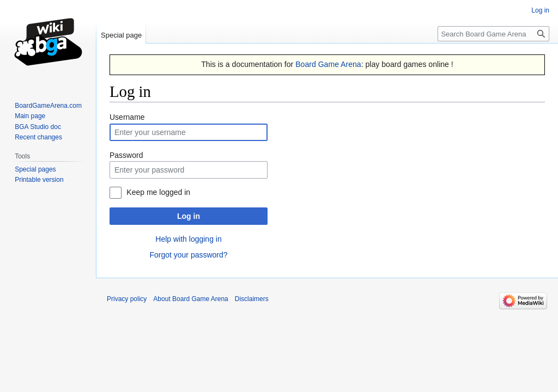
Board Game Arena (328, 64)
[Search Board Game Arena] (493, 34)
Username (127, 117)
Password (126, 155)
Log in (189, 216)
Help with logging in (188, 239)
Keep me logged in (158, 192)
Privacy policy (127, 299)
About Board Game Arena (190, 299)
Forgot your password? (188, 255)
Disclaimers (252, 299)
